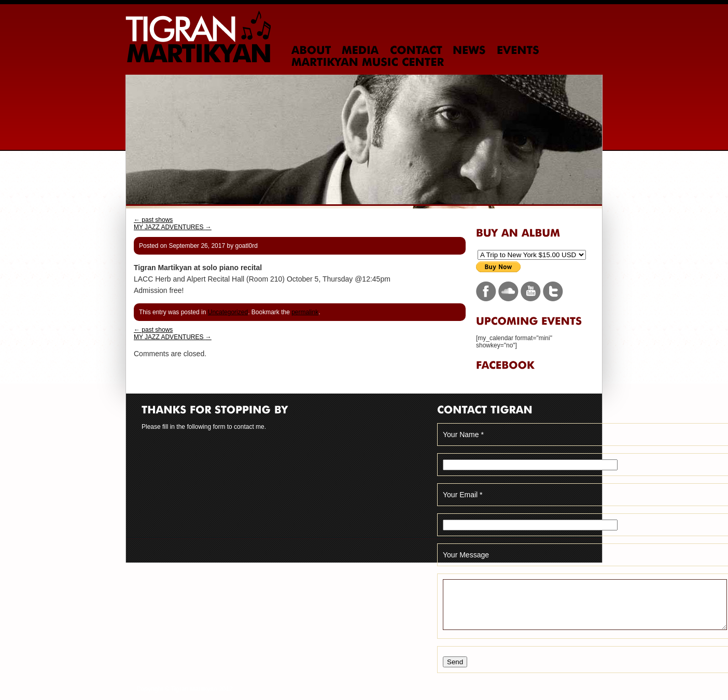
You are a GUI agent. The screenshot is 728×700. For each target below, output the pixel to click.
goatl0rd (246, 246)
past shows (153, 220)
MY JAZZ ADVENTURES (173, 227)
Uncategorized (228, 312)
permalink (305, 312)
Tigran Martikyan (198, 36)
